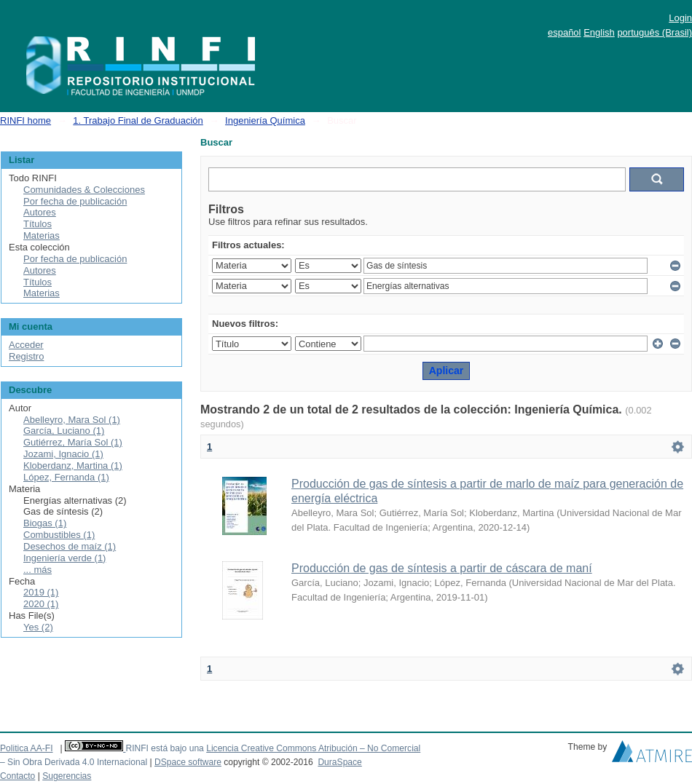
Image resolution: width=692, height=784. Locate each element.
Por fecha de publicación (75, 201)
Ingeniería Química (265, 120)
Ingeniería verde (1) (64, 558)
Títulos (38, 224)
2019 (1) (41, 592)
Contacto (17, 776)
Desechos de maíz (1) (70, 546)
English (599, 32)
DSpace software (188, 762)
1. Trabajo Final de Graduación (138, 120)
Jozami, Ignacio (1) (63, 454)
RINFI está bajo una (164, 748)
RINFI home (25, 120)
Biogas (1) (45, 523)
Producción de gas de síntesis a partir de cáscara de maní (442, 568)
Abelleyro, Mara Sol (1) (72, 420)
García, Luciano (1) (64, 431)
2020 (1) (41, 604)
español (565, 32)
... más (38, 570)
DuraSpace (339, 762)
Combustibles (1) (59, 535)
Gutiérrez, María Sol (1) (73, 442)
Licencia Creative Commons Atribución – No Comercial (313, 748)
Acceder (26, 345)
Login (680, 18)
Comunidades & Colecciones (84, 190)
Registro (26, 356)
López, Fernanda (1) (66, 477)
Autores (40, 212)
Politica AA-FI (27, 748)
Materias (42, 235)
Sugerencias (67, 776)
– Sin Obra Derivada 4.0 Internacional (74, 762)
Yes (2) (38, 627)
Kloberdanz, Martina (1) (73, 466)
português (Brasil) (654, 32)
